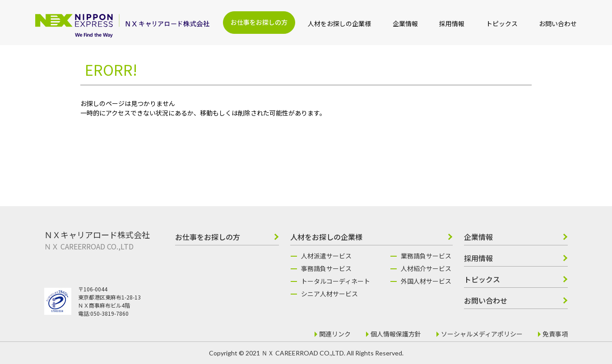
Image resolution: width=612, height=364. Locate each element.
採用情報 (452, 23)
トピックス (502, 23)
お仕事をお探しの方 (259, 22)
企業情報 (405, 23)
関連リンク (335, 334)
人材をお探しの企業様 (339, 23)
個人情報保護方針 (396, 334)
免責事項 (555, 334)
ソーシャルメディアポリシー (482, 334)
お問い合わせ (558, 23)
